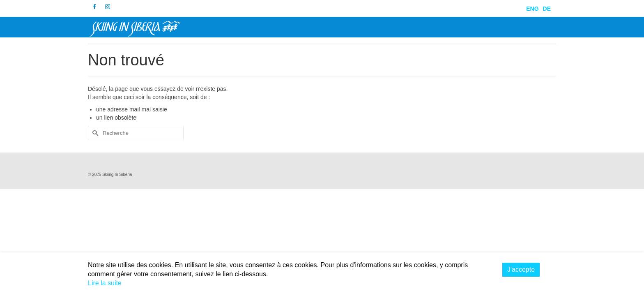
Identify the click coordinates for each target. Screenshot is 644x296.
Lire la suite (105, 283)
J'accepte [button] (521, 269)
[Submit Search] (94, 135)
